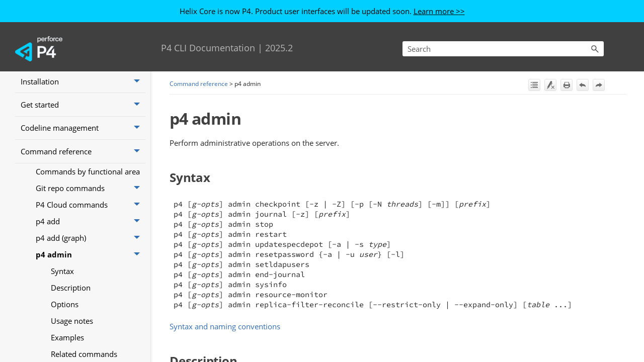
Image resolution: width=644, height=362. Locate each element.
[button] (595, 49)
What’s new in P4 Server (83, 107)
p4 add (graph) (91, 287)
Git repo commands (91, 237)
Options (65, 353)
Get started (83, 153)
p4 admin (91, 303)
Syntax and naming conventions (225, 326)
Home (31, 83)
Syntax (62, 320)
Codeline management (83, 177)
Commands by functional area (88, 220)
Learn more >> (439, 11)
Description (71, 336)
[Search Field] (503, 49)
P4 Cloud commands (91, 254)
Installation (83, 130)
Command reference (83, 200)
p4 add (91, 270)
